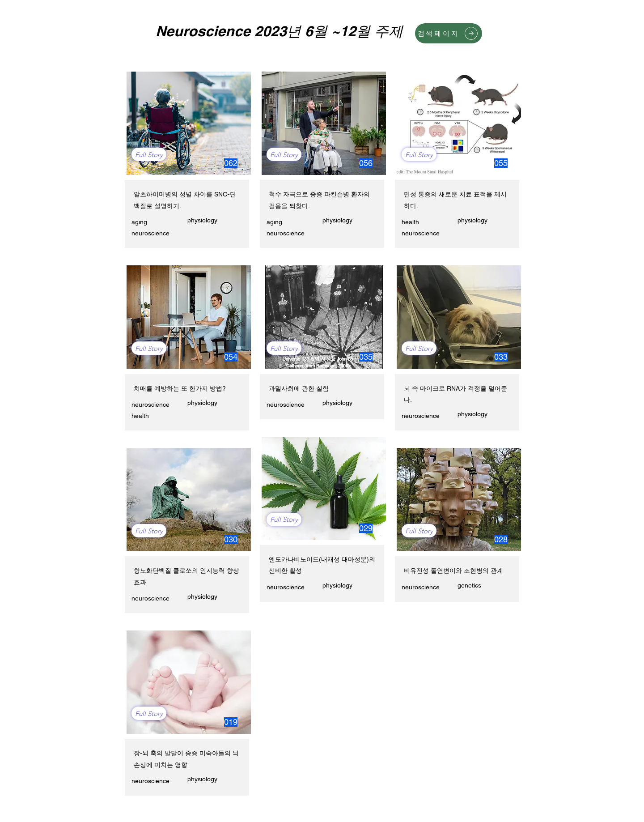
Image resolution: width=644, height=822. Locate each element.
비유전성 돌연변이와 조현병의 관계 (453, 571)
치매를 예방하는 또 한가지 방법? (180, 388)
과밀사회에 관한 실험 (299, 388)
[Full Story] (149, 154)
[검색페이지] (449, 33)
